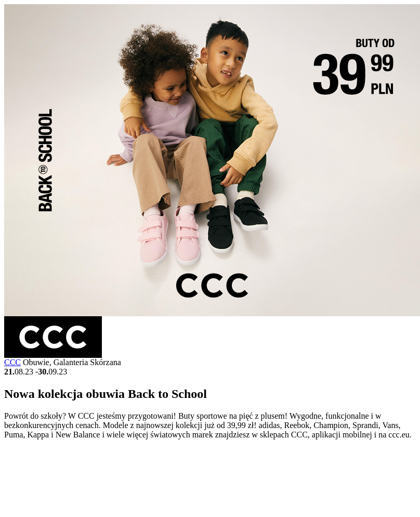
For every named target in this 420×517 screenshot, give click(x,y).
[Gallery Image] (212, 313)
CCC (12, 362)
